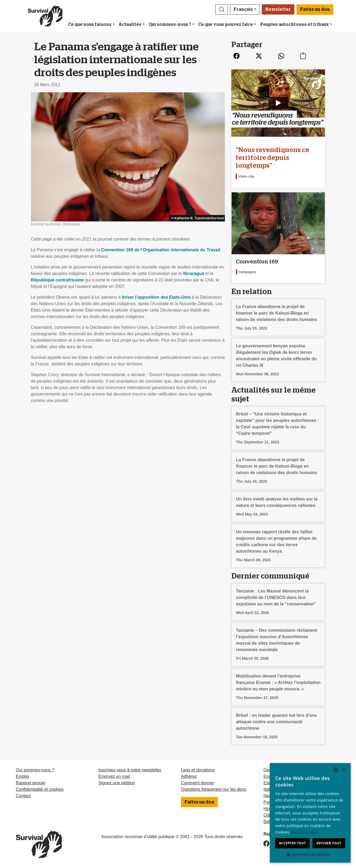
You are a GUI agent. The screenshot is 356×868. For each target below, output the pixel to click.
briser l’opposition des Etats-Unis (156, 297)
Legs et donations (198, 770)
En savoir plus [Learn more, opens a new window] (305, 832)
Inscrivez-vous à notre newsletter (130, 770)
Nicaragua (193, 274)
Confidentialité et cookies (40, 789)
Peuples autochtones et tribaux (294, 24)
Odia (268, 815)
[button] (222, 9)
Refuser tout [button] (329, 843)
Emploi (22, 776)
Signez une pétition (117, 783)
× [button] (343, 770)
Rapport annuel (31, 783)
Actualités (130, 24)
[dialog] (310, 813)
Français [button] (243, 9)
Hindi (268, 809)
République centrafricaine (57, 280)
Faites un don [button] (315, 9)
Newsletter (278, 9)
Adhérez (189, 776)
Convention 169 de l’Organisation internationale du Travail (161, 250)
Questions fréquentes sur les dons (214, 789)
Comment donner (198, 783)
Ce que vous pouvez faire (226, 24)
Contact (23, 796)
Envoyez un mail (114, 776)
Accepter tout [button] (292, 843)
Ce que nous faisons (90, 24)
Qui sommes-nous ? (170, 24)
